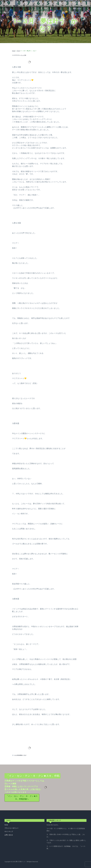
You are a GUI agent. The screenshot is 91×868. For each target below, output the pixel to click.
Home (6, 825)
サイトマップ (9, 832)
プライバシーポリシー (11, 828)
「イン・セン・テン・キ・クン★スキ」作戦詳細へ (22, 798)
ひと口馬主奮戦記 (19, 755)
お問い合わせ (9, 835)
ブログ (25, 755)
